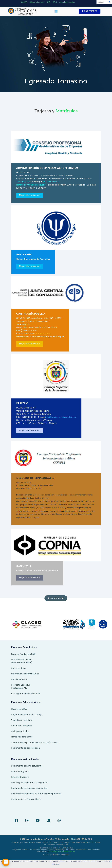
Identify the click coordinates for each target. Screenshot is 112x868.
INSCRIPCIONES (90, 11)
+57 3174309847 (51, 182)
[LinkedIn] (48, 821)
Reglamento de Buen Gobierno (26, 799)
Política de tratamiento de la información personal (36, 794)
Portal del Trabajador (22, 726)
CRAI (55, 2)
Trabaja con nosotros (22, 720)
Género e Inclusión (37, 2)
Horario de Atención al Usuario (31, 185)
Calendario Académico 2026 (25, 674)
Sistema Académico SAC (23, 654)
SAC (48, 2)
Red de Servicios (19, 679)
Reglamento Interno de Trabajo (27, 715)
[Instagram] (27, 821)
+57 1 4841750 (23, 182)
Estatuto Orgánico (20, 771)
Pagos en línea (18, 668)
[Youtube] (38, 821)
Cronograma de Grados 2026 (26, 694)
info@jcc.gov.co (44, 334)
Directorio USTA (19, 709)
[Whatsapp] (59, 821)
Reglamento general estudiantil (27, 766)
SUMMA (24, 2)
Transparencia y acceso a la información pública (35, 742)
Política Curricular (20, 731)
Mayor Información (30, 195)
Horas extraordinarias (22, 737)
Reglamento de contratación (26, 748)
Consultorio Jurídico (67, 2)
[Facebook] (16, 821)
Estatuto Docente (20, 777)
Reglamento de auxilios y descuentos (29, 788)
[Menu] (56, 11)
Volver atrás (56, 598)
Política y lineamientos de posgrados (29, 783)
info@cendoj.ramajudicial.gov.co (61, 417)
